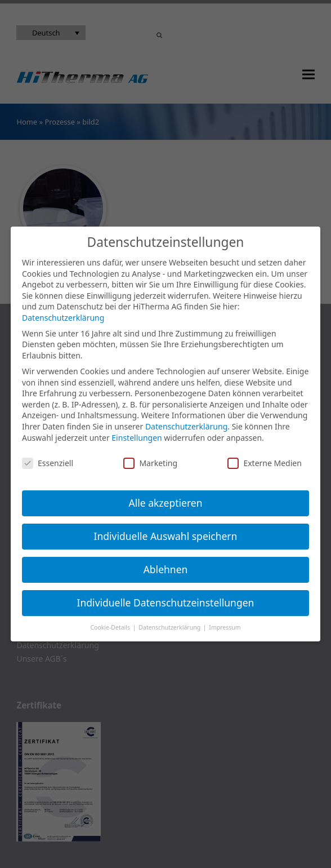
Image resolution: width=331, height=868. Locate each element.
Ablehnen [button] (166, 569)
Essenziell (48, 463)
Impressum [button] (225, 627)
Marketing (150, 463)
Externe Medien (264, 463)
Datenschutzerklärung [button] (170, 627)
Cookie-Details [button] (111, 627)
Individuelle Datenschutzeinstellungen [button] (166, 603)
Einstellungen (137, 438)
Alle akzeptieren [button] (166, 503)
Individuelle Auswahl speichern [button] (166, 536)
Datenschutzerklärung (63, 318)
